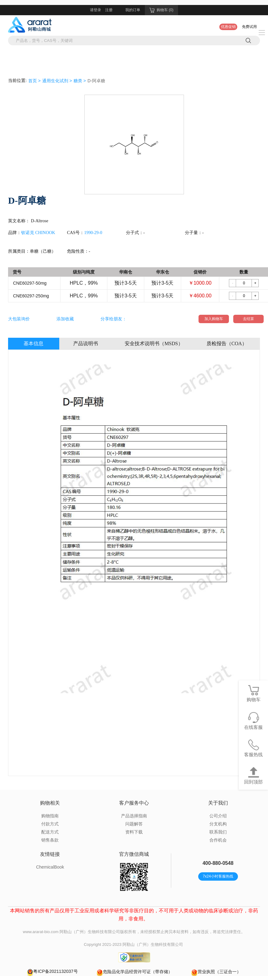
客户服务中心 (134, 803)
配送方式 (50, 832)
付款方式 (50, 824)
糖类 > (80, 81)
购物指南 (50, 816)
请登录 (96, 10)
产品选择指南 (134, 816)
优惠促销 (228, 27)
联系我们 (218, 832)
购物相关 (50, 803)
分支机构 (218, 824)
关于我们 (218, 803)
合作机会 (218, 840)
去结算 (248, 319)
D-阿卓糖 (96, 81)
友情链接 (50, 854)
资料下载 (134, 832)
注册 (109, 10)
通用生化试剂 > (57, 81)
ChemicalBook (50, 867)
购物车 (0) (161, 10)
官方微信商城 (134, 854)
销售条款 (50, 840)
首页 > (34, 81)
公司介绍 (218, 816)
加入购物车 (214, 319)
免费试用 (249, 27)
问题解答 (134, 824)
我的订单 (133, 10)
